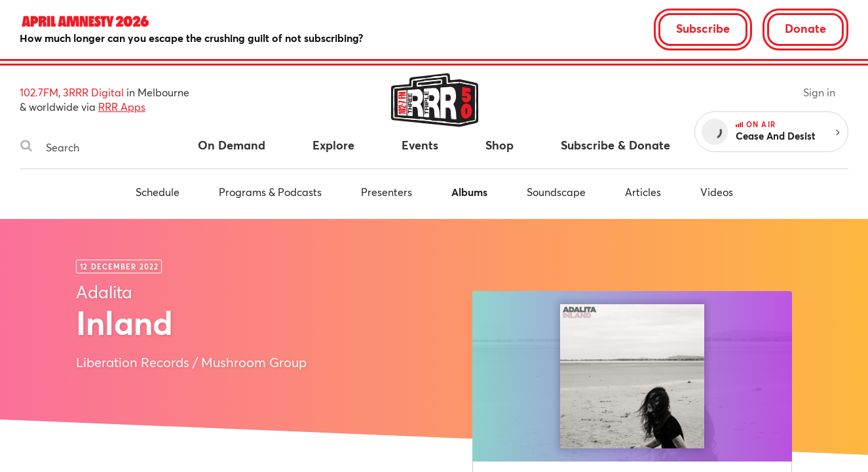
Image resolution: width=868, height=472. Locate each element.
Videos (717, 192)
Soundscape (556, 192)
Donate (805, 28)
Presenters (387, 192)
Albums (469, 192)
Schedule (158, 192)
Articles (643, 192)
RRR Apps (122, 107)
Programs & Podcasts (270, 192)
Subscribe (703, 28)
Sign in (819, 92)
